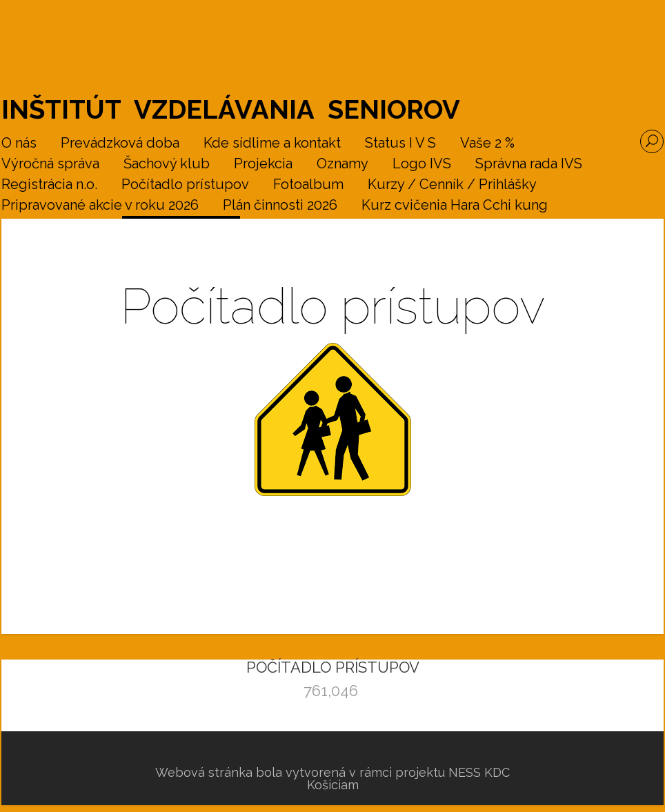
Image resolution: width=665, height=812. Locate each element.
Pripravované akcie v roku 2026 (100, 206)
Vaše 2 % (487, 143)
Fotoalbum (308, 185)
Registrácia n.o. (49, 185)
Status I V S (400, 143)
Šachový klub (167, 164)
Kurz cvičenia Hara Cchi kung (455, 206)
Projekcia (263, 164)
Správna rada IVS (529, 164)
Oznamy (343, 164)
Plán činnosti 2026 (280, 206)
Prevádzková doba (120, 143)
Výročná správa (50, 164)
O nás (19, 143)
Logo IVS (422, 164)
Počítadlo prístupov (185, 185)
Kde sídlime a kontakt (272, 143)
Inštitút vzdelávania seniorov (231, 109)
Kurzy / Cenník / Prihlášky (452, 185)
